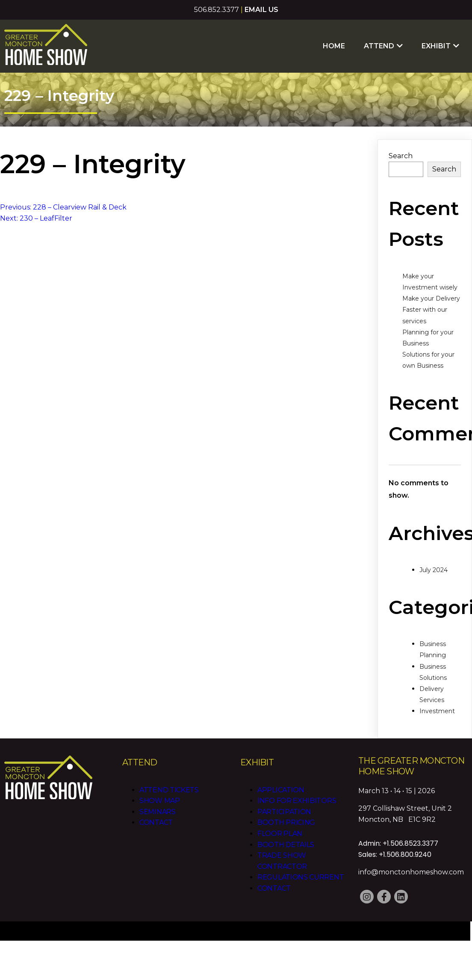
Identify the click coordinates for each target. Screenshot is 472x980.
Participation (284, 812)
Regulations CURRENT (301, 877)
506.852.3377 (217, 10)
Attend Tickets (169, 790)
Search (401, 156)
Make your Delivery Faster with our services (431, 310)
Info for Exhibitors (297, 801)
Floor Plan (280, 834)
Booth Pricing (286, 822)
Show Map (160, 801)
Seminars (158, 812)
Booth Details (286, 845)
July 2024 (434, 570)
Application (281, 790)
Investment (437, 711)
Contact (156, 822)
